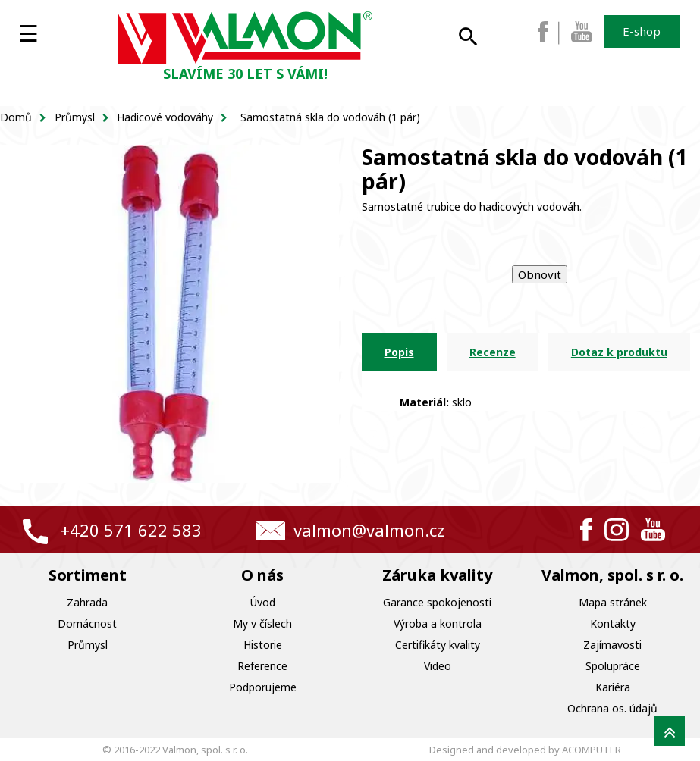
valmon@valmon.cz (369, 530)
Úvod (263, 602)
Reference (262, 666)
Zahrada (87, 602)
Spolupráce (613, 666)
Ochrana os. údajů (612, 708)
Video (438, 666)
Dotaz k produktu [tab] (619, 352)
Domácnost (87, 623)
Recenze (493, 352)
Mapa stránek (613, 602)
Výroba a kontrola (438, 623)
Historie (263, 645)
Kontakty (613, 623)
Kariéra (613, 687)
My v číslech (262, 623)
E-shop (642, 31)
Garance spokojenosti (437, 602)
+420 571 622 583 (131, 530)
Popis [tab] (399, 352)
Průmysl (88, 645)
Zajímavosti (612, 645)
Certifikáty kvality (438, 645)
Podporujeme (263, 687)
